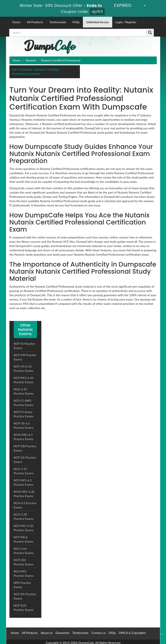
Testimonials (58, 22)
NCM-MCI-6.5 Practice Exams (24, 437)
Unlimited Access (97, 22)
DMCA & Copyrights (132, 633)
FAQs (76, 22)
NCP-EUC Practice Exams (24, 608)
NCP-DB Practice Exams (25, 448)
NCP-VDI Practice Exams (24, 562)
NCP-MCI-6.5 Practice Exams (24, 482)
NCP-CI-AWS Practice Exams (24, 403)
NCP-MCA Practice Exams (24, 539)
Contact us (99, 633)
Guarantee (62, 633)
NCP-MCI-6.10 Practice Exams (24, 380)
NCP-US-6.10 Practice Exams (24, 369)
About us (47, 633)
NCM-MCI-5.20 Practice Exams (24, 494)
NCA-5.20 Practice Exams (24, 517)
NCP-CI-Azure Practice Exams (24, 414)
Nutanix (31, 60)
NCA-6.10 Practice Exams (24, 391)
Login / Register (126, 22)
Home (16, 22)
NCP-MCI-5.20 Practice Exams (24, 528)
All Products (35, 22)
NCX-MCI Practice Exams (24, 573)
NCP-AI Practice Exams (24, 346)
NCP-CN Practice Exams (25, 357)
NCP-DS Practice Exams (25, 596)
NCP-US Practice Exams (25, 460)
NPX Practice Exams (22, 585)
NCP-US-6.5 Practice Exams (24, 425)
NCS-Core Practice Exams (24, 551)
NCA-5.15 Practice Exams (24, 471)
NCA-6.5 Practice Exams (25, 505)
